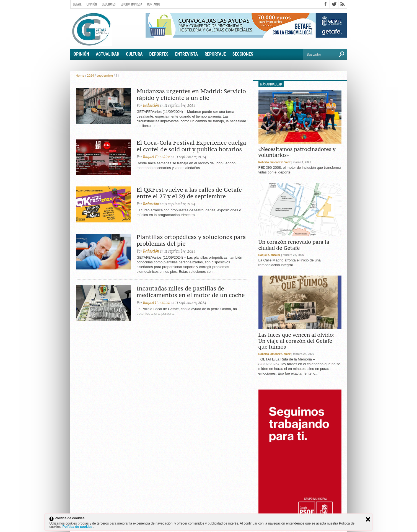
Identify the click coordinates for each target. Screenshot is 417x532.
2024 (90, 75)
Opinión (92, 4)
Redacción (151, 105)
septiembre (105, 75)
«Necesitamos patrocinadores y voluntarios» (297, 152)
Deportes (159, 54)
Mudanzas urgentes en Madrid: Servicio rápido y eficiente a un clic (191, 95)
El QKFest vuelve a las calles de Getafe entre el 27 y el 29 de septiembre (189, 193)
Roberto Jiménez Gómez (275, 162)
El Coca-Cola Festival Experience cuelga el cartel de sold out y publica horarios (191, 146)
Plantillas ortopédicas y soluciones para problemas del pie (191, 240)
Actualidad (108, 54)
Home (80, 75)
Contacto (154, 4)
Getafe (77, 4)
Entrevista (187, 54)
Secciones (109, 4)
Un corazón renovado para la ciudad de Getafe (294, 245)
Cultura (134, 54)
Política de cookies (78, 527)
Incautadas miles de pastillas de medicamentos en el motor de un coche (191, 292)
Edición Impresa (131, 4)
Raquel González (156, 157)
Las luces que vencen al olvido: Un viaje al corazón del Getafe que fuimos (297, 341)
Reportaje (215, 54)
